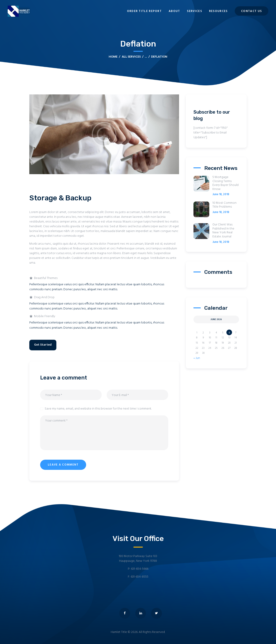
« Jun (197, 358)
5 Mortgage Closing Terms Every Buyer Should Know (225, 183)
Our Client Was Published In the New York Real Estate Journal (223, 231)
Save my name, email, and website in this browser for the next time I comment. (98, 409)
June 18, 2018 (221, 194)
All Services (131, 57)
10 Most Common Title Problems (224, 205)
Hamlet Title (119, 632)
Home (113, 57)
